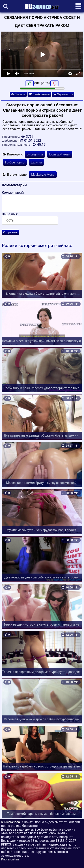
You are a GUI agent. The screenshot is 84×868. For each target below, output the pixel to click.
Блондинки (35, 154)
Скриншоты (63, 94)
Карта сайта (10, 859)
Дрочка (37, 162)
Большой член (60, 154)
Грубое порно (15, 162)
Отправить (10, 232)
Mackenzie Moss (43, 175)
